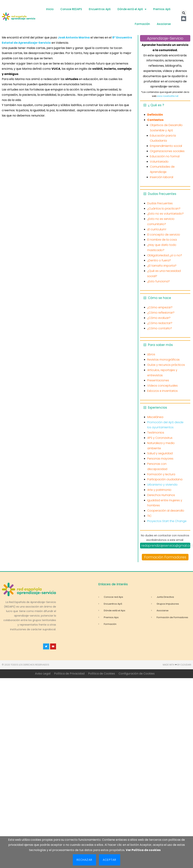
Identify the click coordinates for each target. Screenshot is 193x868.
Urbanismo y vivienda (162, 485)
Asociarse (164, 24)
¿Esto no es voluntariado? (165, 214)
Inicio (50, 9)
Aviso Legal (43, 674)
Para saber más (160, 345)
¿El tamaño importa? (162, 266)
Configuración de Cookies (137, 674)
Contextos (155, 120)
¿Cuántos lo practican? (164, 209)
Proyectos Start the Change (167, 521)
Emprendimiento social (166, 146)
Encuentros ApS (100, 9)
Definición (155, 115)
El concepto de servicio (164, 235)
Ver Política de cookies (143, 850)
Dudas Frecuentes (162, 194)
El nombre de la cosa (162, 240)
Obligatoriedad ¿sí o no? (165, 255)
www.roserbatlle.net (168, 96)
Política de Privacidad (69, 674)
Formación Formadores (165, 557)
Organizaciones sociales (167, 151)
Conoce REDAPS (71, 9)
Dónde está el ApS (132, 9)
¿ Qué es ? (156, 105)
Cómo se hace (159, 298)
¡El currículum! (157, 229)
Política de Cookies (102, 674)
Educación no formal (165, 156)
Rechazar (84, 860)
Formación (142, 24)
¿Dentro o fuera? (159, 260)
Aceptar (109, 860)
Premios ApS (162, 9)
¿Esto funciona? (158, 281)
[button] (184, 13)
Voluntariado (159, 162)
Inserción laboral (162, 177)
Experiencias (157, 408)
